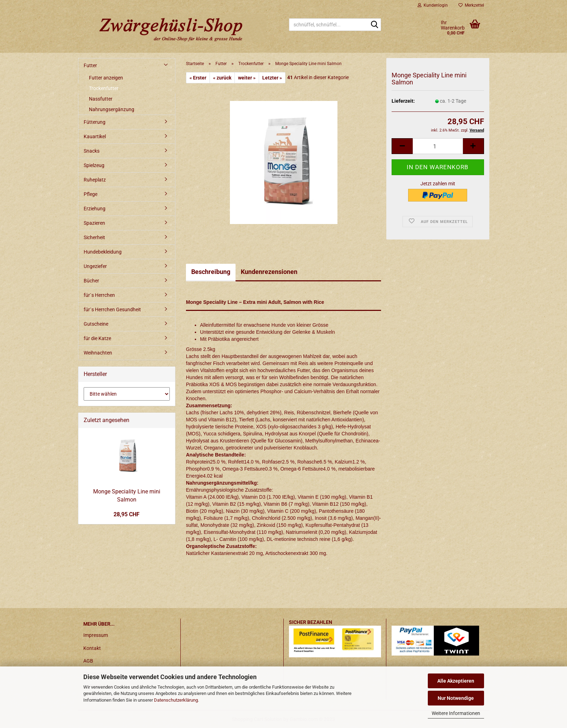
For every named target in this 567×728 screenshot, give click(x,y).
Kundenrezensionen (269, 272)
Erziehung (95, 209)
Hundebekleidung (103, 252)
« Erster (198, 78)
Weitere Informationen (456, 713)
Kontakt (92, 648)
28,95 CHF (127, 514)
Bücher (91, 281)
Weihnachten (98, 353)
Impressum (96, 635)
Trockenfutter (104, 88)
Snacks (92, 151)
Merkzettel (471, 5)
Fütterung (95, 122)
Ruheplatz (95, 180)
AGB (88, 661)
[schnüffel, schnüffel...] (374, 25)
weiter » (247, 78)
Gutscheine (96, 324)
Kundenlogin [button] (433, 5)
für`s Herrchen (99, 295)
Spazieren (94, 223)
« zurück (222, 78)
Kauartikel (95, 136)
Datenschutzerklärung (176, 700)
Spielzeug (94, 165)
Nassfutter (101, 99)
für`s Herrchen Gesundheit (112, 309)
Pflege (91, 194)
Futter (90, 65)
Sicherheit (94, 237)
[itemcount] (438, 146)
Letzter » (272, 78)
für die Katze (97, 338)
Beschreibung (211, 272)
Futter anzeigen (106, 78)
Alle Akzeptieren (456, 681)
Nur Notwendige (456, 698)
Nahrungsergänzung (112, 109)
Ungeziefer (95, 266)
